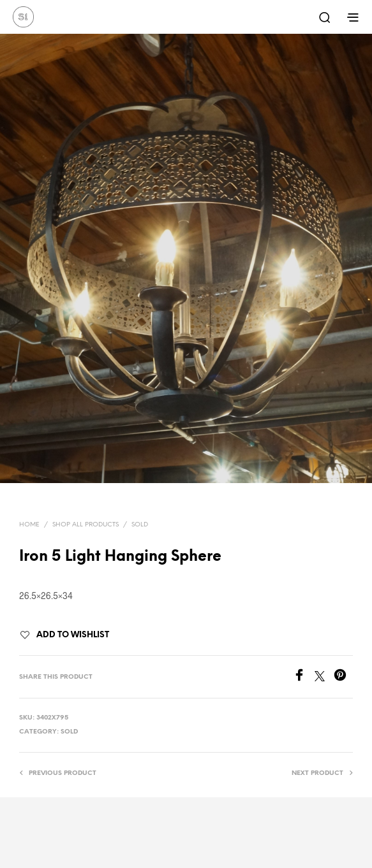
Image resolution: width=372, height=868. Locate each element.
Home (29, 525)
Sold (140, 525)
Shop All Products (86, 525)
